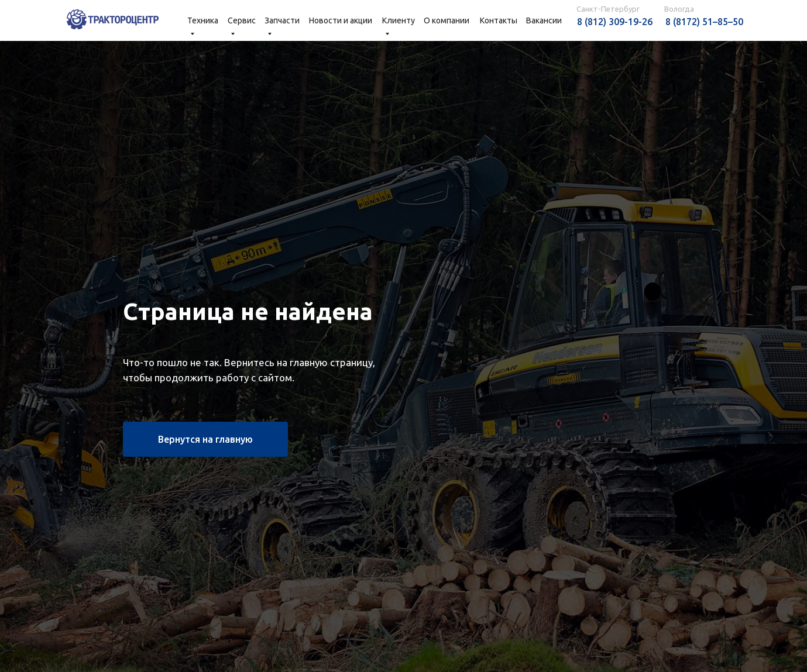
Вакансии (544, 20)
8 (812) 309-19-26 (615, 22)
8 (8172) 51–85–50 (704, 22)
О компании (447, 20)
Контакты (499, 20)
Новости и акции (341, 20)
